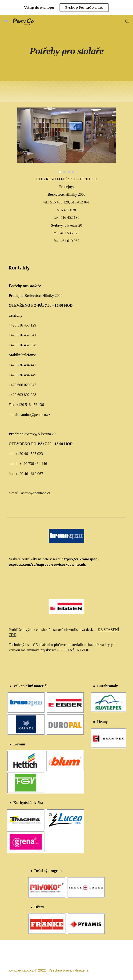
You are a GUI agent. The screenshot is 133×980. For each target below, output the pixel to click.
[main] (66, 48)
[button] (6, 22)
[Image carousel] (66, 140)
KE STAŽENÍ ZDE (74, 650)
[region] (66, 8)
